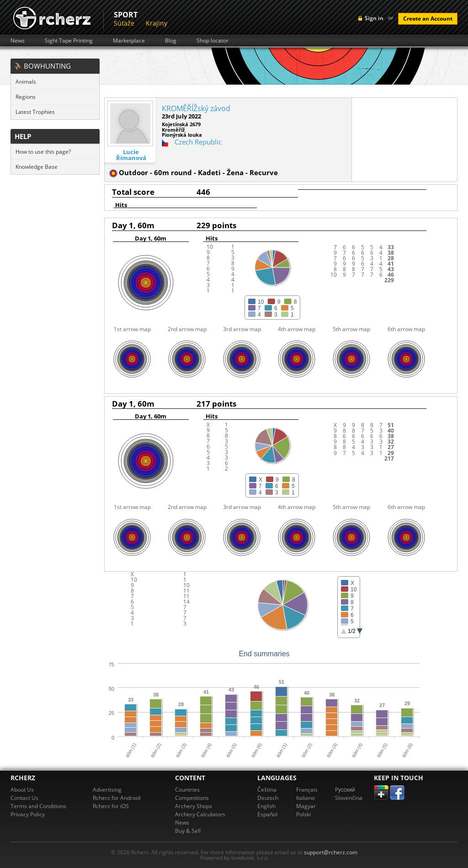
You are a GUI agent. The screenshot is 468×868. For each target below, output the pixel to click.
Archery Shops (194, 806)
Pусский (345, 790)
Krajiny (157, 23)
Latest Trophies (35, 112)
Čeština (267, 790)
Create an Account (428, 19)
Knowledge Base (37, 167)
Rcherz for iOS (111, 806)
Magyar (306, 806)
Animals (26, 82)
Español (267, 814)
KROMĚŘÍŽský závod (196, 108)
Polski (303, 814)
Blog (171, 41)
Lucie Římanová (131, 155)
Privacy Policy (28, 814)
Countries (187, 790)
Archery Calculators (200, 814)
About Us (22, 790)
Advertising (107, 790)
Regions (26, 97)
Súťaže (124, 23)
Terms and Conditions (38, 806)
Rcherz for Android (117, 798)
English (266, 806)
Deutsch (268, 798)
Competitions (192, 798)
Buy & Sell (188, 831)
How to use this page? (43, 152)
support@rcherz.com (331, 852)
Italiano (306, 798)
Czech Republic (198, 142)
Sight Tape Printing (69, 41)
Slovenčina (349, 798)
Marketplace (129, 41)
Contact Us (24, 798)
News (18, 41)
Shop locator (213, 41)
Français (307, 790)
